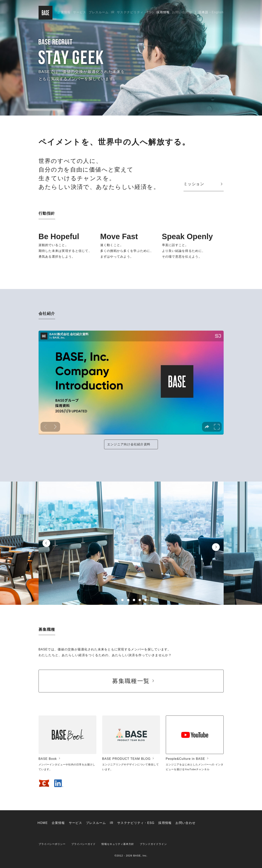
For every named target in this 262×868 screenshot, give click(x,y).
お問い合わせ (182, 12)
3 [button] (128, 600)
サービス (80, 12)
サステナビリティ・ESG (135, 12)
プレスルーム (99, 12)
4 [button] (134, 600)
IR (113, 12)
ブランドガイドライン (153, 844)
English (218, 12)
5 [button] (140, 600)
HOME (43, 823)
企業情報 (64, 12)
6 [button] (146, 600)
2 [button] (122, 600)
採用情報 (163, 12)
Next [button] (216, 547)
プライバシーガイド (83, 844)
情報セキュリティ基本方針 (118, 844)
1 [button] (117, 600)
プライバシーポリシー (52, 844)
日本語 (203, 12)
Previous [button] (46, 543)
